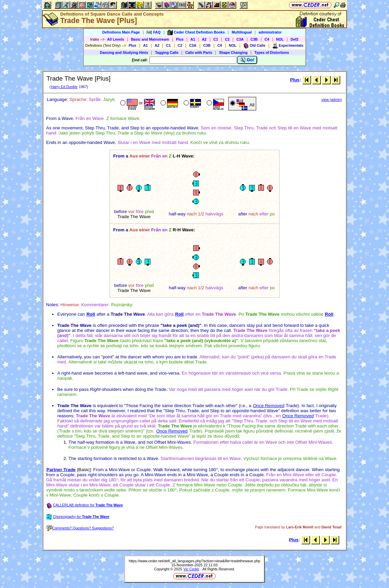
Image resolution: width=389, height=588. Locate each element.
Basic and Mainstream (150, 39)
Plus (180, 39)
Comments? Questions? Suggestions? (80, 528)
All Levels (116, 39)
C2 (227, 39)
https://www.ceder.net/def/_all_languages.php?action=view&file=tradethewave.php (194, 561)
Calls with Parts (199, 52)
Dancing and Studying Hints (124, 52)
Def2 (295, 39)
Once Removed (269, 406)
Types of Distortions (272, 52)
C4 (267, 39)
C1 (216, 39)
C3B (254, 39)
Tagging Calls (167, 52)
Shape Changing (233, 52)
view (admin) (332, 100)
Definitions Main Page (121, 32)
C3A (240, 39)
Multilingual (242, 32)
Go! (247, 60)
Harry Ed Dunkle (64, 87)
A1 (193, 39)
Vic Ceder (191, 569)
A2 (204, 39)
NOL (280, 39)
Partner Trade (61, 470)
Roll (91, 314)
